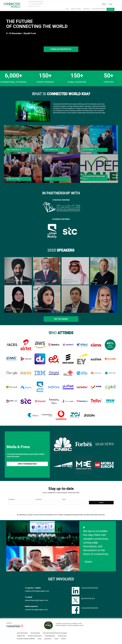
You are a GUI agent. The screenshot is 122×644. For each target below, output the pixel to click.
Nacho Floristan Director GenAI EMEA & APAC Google (70, 309)
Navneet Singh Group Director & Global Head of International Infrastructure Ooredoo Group (21, 281)
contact (56, 639)
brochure (64, 639)
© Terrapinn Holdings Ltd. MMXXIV (26, 639)
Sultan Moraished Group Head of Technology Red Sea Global (70, 281)
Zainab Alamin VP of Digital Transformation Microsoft (13, 309)
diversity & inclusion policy (35, 636)
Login (111, 4)
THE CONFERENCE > (15, 150)
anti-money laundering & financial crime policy (55, 633)
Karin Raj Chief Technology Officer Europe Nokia (100, 309)
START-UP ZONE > (14, 179)
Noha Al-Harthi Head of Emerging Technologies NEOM (43, 309)
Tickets (104, 4)
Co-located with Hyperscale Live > (94, 178)
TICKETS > (49, 179)
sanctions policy (62, 636)
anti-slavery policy (35, 633)
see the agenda (61, 319)
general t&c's (48, 639)
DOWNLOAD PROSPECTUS (61, 49)
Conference (86, 9)
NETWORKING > (89, 150)
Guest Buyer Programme (99, 9)
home (67, 9)
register (110, 9)
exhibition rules (21, 636)
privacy (40, 639)
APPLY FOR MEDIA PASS (27, 464)
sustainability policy (50, 636)
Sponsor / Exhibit (76, 9)
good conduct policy (22, 633)
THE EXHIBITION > (52, 150)
